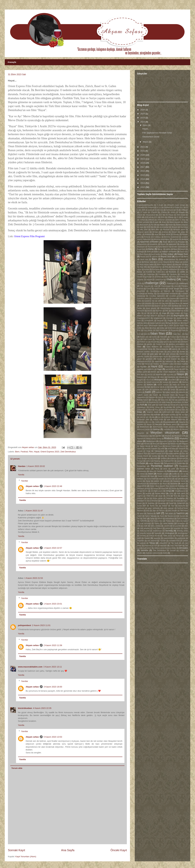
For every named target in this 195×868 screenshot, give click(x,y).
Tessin (162, 516)
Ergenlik (182, 328)
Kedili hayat (163, 405)
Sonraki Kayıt (16, 850)
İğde (149, 387)
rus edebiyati (142, 476)
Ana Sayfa (68, 850)
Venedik (158, 533)
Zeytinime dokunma (153, 553)
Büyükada (172, 272)
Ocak (148, 451)
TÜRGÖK (143, 521)
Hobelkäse (171, 377)
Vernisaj (143, 536)
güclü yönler (142, 354)
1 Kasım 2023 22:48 (53, 486)
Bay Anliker (168, 254)
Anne (156, 234)
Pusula (182, 469)
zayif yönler (147, 548)
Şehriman (141, 508)
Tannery (162, 511)
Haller (139, 364)
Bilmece (182, 259)
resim (151, 474)
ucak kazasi (184, 521)
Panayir (140, 461)
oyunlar (154, 456)
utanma (167, 526)
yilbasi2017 (163, 543)
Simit (175, 496)
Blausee (178, 265)
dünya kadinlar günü (158, 323)
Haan (183, 359)
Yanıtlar (25, 481)
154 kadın (170, 210)
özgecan (173, 458)
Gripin (161, 352)
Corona (173, 298)
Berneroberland (169, 259)
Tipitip (152, 519)
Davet (149, 306)
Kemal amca (175, 405)
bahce (168, 249)
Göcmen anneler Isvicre (146, 352)
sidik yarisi (181, 493)
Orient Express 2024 (158, 454)
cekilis (166, 277)
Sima (168, 496)
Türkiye (169, 521)
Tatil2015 (180, 513)
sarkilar (157, 481)
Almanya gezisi (143, 232)
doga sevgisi (175, 313)
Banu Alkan (144, 254)
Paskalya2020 (169, 461)
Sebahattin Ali (154, 484)
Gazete (175, 342)
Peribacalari (181, 463)
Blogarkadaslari (156, 267)
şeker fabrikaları (154, 508)
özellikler (164, 458)
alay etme (144, 229)
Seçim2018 (142, 486)
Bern (17, 452)
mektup (156, 429)
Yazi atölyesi (152, 541)
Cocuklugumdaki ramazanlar (167, 294)
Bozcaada (156, 269)
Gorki (183, 349)
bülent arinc (161, 272)
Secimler (174, 484)
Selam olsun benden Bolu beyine (162, 486)
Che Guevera (145, 286)
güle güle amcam (169, 354)
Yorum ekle (17, 768)
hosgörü (140, 380)
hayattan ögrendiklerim (146, 369)
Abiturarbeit (144, 225)
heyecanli (170, 375)
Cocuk (149, 289)
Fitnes (186, 339)
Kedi (142, 405)
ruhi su (183, 474)
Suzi (173, 506)
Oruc (184, 454)
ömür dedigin (180, 456)
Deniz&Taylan (165, 308)
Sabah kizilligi (163, 476)
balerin (183, 249)
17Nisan (164, 212)
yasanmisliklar (169, 538)
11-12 (159, 207)
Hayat (37, 452)
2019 (143, 159)
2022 (143, 147)
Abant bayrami (175, 222)
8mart (164, 222)
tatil (158, 513)
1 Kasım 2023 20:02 (36, 466)
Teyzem (182, 516)
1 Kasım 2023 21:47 (34, 511)
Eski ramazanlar (162, 330)
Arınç (173, 242)
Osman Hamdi (143, 456)
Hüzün (149, 380)
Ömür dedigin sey (144, 458)
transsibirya (170, 519)
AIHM (148, 227)
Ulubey (157, 523)
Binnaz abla (149, 262)
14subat (167, 207)
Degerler (158, 306)
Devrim (150, 311)
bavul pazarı (156, 254)
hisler (162, 377)
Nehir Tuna (158, 446)
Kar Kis (167, 397)
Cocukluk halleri (143, 299)
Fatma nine (144, 337)
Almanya (166, 229)
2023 (143, 122)
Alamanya (184, 227)
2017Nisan (169, 215)
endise (162, 328)
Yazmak (163, 541)
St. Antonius (150, 503)
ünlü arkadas (145, 528)
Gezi (139, 347)
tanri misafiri (173, 511)
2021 (143, 151)
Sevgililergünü (180, 491)
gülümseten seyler (178, 357)
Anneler (176, 234)
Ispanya (165, 382)
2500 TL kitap (180, 220)
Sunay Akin (141, 506)
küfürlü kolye (158, 420)
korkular (157, 414)
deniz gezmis (151, 308)
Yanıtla (21, 475)
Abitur (186, 222)
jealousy (182, 390)
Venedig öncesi (146, 533)
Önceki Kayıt (119, 850)
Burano (183, 269)
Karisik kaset (143, 400)
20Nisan (170, 217)
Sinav (183, 496)
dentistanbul (180, 308)
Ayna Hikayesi (163, 247)
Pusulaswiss (142, 471)
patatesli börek (182, 461)
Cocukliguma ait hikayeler (160, 291)
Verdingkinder (183, 533)
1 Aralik (160, 205)
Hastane (156, 364)
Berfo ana (144, 259)
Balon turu (184, 252)
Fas (186, 334)
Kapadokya (141, 397)
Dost (139, 321)
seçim (183, 484)
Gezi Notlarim (152, 347)
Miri (160, 436)
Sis (148, 498)
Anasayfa (12, 62)
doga (164, 313)
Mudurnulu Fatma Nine (168, 441)
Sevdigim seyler (157, 491)
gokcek (175, 349)
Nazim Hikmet (145, 446)
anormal (176, 239)
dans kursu (176, 303)
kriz (159, 417)
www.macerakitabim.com (30, 667)
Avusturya (151, 247)
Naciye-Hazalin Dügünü (179, 444)
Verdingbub (169, 533)
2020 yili (148, 217)
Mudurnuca (151, 441)
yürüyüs (163, 545)
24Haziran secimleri (165, 220)
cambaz (140, 274)
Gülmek (182, 354)
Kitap (140, 412)
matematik (184, 424)
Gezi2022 (167, 347)
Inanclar (182, 380)
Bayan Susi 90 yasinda (149, 257)
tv (175, 521)
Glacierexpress (162, 349)
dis (151, 313)
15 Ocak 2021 (178, 207)
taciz (148, 511)
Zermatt (173, 550)
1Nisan (140, 215)
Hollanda (182, 377)
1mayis (182, 212)
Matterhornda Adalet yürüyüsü (164, 427)
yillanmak (148, 546)
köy (153, 417)
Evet (139, 334)
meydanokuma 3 (143, 436)
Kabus (139, 392)
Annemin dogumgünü (162, 239)
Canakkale (162, 274)
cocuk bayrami (160, 289)
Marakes (140, 424)
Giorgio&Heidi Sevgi (145, 349)
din (145, 313)
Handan (22, 466)
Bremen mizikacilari (170, 269)
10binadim (141, 207)
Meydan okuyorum (165, 432)
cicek (156, 286)
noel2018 (182, 449)
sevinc (139, 493)
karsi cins (164, 400)
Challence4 (159, 280)
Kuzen (176, 417)
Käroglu (155, 400)
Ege (170, 323)
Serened (182, 489)
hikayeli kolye (142, 377)
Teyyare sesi (172, 516)
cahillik (182, 272)
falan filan (158, 333)
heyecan (159, 374)
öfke (162, 456)
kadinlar (159, 392)
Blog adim (143, 267)
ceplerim (140, 280)
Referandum (173, 471)
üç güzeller (177, 526)
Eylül (145, 334)
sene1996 (165, 489)
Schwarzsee (142, 484)
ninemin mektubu (151, 449)
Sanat (169, 479)
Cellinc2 (182, 277)
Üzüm (186, 528)
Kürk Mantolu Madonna (176, 420)
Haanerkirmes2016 (144, 361)
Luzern (157, 422)
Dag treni (165, 303)
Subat (171, 503)
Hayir (159, 369)
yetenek (143, 543)
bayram (178, 257)
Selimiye (181, 486)
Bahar (151, 249)
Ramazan (160, 471)
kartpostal (182, 400)
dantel (185, 303)
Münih (165, 444)
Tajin (154, 511)
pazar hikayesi (155, 463)
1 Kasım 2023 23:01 (53, 604)
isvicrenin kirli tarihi (160, 390)
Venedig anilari (182, 531)
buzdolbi (149, 272)
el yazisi (170, 325)
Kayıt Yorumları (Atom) (26, 856)
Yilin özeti (175, 543)
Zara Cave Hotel (176, 546)
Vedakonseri (157, 531)
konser (140, 414)
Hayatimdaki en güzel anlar (174, 367)
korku (148, 415)
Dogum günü (165, 316)
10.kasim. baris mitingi (176, 205)
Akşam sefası (32, 486)
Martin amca (171, 424)
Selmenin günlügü (144, 489)
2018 (143, 163)
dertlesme (141, 311)
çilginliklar (176, 301)
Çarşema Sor (150, 301)
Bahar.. (160, 249)
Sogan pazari (158, 498)
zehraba (145, 550)
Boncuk (175, 267)
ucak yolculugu (145, 523)
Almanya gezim (179, 229)
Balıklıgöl (140, 252)
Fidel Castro (148, 339)
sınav (171, 493)
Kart (173, 400)
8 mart (155, 222)
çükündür (148, 303)
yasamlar (157, 538)
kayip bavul (177, 402)
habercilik (158, 361)
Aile (155, 227)
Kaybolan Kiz (154, 402)
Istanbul (175, 382)
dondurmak (181, 318)
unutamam (181, 523)
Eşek (183, 330)
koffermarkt (167, 412)
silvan (161, 496)
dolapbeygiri (158, 318)
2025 (143, 114)
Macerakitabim (169, 422)
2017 (143, 167)
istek (147, 390)
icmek (183, 385)
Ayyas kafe (141, 249)
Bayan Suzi (166, 256)
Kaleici (155, 395)
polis (173, 469)
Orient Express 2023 (50, 452)
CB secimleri (156, 277)
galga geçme (164, 342)
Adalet (171, 225)
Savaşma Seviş (179, 481)
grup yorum (172, 352)
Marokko (159, 424)
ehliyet (185, 323)
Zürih (165, 553)
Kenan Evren (155, 407)
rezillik (174, 474)
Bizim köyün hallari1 (164, 265)
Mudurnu (169, 438)
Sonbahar (181, 498)
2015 (143, 175)
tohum (160, 519)
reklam (142, 474)
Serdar (174, 489)
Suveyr (165, 506)
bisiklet (185, 262)
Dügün (170, 320)
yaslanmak (181, 538)
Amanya (165, 232)
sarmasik (166, 481)
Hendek (153, 372)
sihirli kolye (151, 496)
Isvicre (150, 384)
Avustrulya (141, 247)
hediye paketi (142, 372)
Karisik (183, 397)
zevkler (182, 550)
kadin (148, 392)
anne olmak (166, 234)
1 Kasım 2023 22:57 (53, 548)
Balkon (156, 252)
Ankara (148, 234)
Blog (186, 265)
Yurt (156, 546)
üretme (168, 528)
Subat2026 (181, 503)
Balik (149, 252)
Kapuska (152, 397)
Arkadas (182, 242)
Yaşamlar (141, 541)
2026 (143, 110)
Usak (146, 526)
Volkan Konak (154, 536)
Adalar (162, 225)
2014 (143, 179)
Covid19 (182, 299)
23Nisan (151, 220)
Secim (165, 484)
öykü (155, 458)
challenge (151, 283)
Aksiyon (175, 227)
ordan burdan (174, 451)
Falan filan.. (177, 334)
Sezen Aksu (160, 493)
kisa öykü (182, 410)
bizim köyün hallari (147, 265)
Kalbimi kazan (143, 395)
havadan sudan (168, 364)
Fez (138, 339)
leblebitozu (141, 422)
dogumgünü (179, 315)
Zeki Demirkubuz (68, 452)
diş (157, 313)
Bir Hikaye (176, 262)
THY (145, 518)
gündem (149, 359)
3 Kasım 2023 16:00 (53, 687)
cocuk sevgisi (174, 289)
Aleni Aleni (155, 229)
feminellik (164, 337)
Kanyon (182, 395)
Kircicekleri (171, 410)
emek (154, 328)
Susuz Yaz (154, 506)
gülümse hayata (143, 357)
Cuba (139, 301)
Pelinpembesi (169, 463)
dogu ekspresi (152, 316)
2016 (143, 171)
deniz (176, 306)
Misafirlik (168, 436)
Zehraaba (183, 548)
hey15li (150, 375)
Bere (186, 256)
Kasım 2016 (142, 402)
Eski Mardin (148, 330)
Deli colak (167, 306)
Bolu (167, 267)
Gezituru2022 (180, 347)
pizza (165, 469)
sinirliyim (140, 498)
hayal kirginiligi (182, 364)
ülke (186, 526)
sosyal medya (166, 501)
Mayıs (146, 142)
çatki (160, 301)
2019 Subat (181, 215)
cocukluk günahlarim (177, 296)
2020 (143, 155)
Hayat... (146, 129)
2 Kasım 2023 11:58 (53, 645)
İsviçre (173, 390)
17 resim (144, 212)
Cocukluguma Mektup (145, 294)
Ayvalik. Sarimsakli (178, 247)
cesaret (149, 280)
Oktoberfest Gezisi (151, 137)
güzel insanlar (172, 359)
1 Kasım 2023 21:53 (34, 578)
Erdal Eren (172, 328)
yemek (185, 541)
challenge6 (183, 283)
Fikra (157, 339)
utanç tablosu (156, 526)
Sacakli (174, 476)
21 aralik (185, 217)
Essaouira (175, 330)
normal (140, 451)
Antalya (185, 239)
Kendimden (168, 407)
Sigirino (140, 496)
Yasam (147, 538)
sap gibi (178, 479)
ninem (139, 449)
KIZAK (178, 407)
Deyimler (159, 311)
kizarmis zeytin (153, 412)
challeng (171, 279)
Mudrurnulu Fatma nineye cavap (149, 439)
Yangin (178, 536)
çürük (157, 303)
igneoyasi (141, 387)
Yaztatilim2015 (174, 541)
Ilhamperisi (159, 380)
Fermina (173, 337)
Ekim (145, 125)
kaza (186, 402)
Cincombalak (166, 286)
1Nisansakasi (150, 215)
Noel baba (172, 449)
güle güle (154, 354)
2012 (143, 187)
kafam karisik (170, 392)
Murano (147, 444)
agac (141, 227)
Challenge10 (171, 283)
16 (177, 210)
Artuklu (163, 244)
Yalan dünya (168, 536)
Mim (154, 436)
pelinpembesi (24, 625)
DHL (167, 311)
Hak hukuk (181, 361)
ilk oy (165, 387)
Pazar (142, 463)
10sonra (151, 207)
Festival (24, 452)
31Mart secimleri (143, 222)
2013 (143, 183)
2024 (143, 118)
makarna (182, 422)
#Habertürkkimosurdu (145, 205)
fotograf (154, 342)
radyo (152, 471)
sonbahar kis (142, 501)
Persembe (141, 466)
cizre (176, 286)
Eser (139, 330)
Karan (175, 397)
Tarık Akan (184, 511)
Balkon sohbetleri (169, 252)
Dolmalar (170, 318)
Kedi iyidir (152, 405)
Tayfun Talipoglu (151, 516)
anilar (183, 232)
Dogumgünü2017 (143, 318)
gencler (150, 344)
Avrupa (183, 244)
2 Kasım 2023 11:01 (41, 625)
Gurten (182, 352)
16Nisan (184, 210)
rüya (152, 476)
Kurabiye (167, 417)
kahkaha (182, 392)
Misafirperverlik (180, 436)
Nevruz (183, 446)
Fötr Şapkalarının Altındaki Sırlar (157, 133)
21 (178, 217)
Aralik (165, 242)
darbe (142, 306)
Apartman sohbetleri (149, 242)
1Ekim (173, 212)
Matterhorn (145, 427)
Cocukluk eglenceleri (157, 296)
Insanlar (140, 382)
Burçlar (140, 272)
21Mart (142, 220)
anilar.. (140, 234)
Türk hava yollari (156, 521)
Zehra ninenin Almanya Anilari (165, 548)
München (156, 444)
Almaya (155, 232)
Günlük (160, 359)
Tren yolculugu (182, 519)
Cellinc (174, 277)
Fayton (154, 337)
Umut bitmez (168, 523)
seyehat (148, 493)
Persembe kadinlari (162, 466)
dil (185, 311)
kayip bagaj (166, 402)
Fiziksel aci (144, 342)
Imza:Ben (172, 380)
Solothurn (170, 498)
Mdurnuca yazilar (143, 429)
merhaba (167, 429)
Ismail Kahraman (153, 382)
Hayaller (143, 367)
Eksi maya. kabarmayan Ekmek (152, 325)
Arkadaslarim (142, 244)
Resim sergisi (163, 474)
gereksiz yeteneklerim (177, 344)
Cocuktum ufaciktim (159, 299)
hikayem (154, 377)
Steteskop (162, 503)
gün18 (139, 359)
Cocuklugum (180, 291)
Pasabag (157, 461)
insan (172, 387)
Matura (182, 427)
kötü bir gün (144, 417)
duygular (160, 321)
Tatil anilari (169, 513)
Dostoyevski (149, 321)
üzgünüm (177, 528)
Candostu (173, 274)
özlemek (182, 458)
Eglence (177, 323)
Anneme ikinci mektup (152, 237)
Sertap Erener (142, 491)
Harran (147, 364)
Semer (156, 489)
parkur (148, 461)
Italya (175, 385)
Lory (150, 422)
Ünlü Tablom (157, 528)
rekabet (185, 471)
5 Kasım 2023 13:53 (53, 737)
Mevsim (176, 429)
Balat (175, 249)
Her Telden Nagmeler (168, 372)
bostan (147, 269)
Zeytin (140, 553)
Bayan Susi (183, 254)
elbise (147, 328)
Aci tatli (154, 225)
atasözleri (173, 244)
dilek (139, 313)
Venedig (169, 531)
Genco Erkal (161, 344)
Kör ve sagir (183, 415)
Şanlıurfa (182, 506)
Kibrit (150, 410)
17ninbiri (154, 212)
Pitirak (157, 469)
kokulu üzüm (180, 412)
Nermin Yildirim (171, 446)
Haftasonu (169, 361)
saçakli (161, 479)
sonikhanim (154, 501)
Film (31, 452)
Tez (138, 519)
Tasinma (150, 513)
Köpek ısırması (170, 415)
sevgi (168, 491)
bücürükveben (25, 708)
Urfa (139, 526)
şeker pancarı (169, 508)
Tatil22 (140, 516)
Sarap (148, 481)
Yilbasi (152, 543)
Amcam (174, 232)
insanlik (180, 387)
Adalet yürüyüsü (182, 225)
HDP (184, 369)
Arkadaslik (154, 244)
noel (162, 448)
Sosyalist (177, 501)
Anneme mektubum (171, 237)
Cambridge (151, 274)
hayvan (168, 369)
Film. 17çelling (175, 339)
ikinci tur (157, 387)
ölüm (170, 456)
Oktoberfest (159, 451)
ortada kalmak (174, 454)
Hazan (176, 369)
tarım (142, 513)
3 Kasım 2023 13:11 (53, 667)
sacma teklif (151, 479)
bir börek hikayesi (162, 262)
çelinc (167, 301)
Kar (159, 397)
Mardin (149, 424)
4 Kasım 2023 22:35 (42, 708)
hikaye (180, 374)
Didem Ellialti (176, 311)
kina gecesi (159, 410)
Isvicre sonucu (163, 385)
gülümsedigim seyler (160, 357)
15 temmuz (159, 210)
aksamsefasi (164, 227)
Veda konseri (145, 531)
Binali (139, 262)
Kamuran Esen (168, 395)
